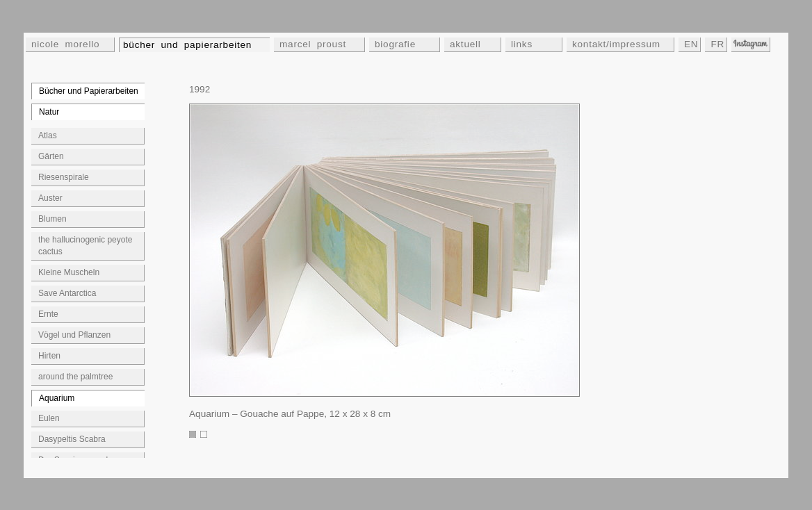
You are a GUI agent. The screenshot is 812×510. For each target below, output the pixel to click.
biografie (395, 44)
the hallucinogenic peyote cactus (85, 246)
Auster (50, 198)
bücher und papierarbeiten (187, 45)
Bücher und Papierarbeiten (89, 91)
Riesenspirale (64, 177)
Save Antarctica (67, 293)
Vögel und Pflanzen (74, 335)
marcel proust (313, 44)
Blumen (52, 219)
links (522, 44)
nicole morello (65, 44)
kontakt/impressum (616, 44)
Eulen (49, 418)
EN (691, 44)
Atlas (48, 135)
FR (717, 44)
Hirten (49, 356)
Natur (49, 112)
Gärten (51, 156)
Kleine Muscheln (69, 272)
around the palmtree (75, 377)
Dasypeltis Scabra (72, 439)
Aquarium (57, 398)
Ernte (48, 314)
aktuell (465, 44)
